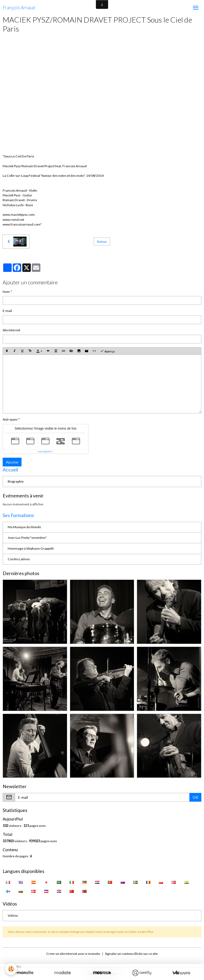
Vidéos (13, 915)
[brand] (19, 8)
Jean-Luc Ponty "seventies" (27, 538)
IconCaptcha (44, 452)
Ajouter (12, 462)
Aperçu (107, 351)
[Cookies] (11, 969)
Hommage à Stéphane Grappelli (31, 548)
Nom (6, 292)
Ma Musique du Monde (24, 527)
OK (195, 797)
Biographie (16, 481)
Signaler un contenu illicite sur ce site (131, 954)
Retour (102, 242)
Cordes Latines (19, 559)
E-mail (7, 311)
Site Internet (11, 330)
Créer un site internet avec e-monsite (73, 954)
